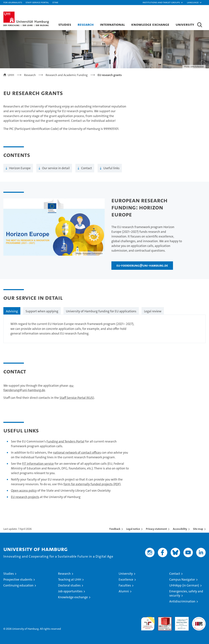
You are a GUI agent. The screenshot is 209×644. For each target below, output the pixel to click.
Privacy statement (156, 529)
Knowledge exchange (150, 24)
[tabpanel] (104, 329)
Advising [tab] (12, 311)
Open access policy (24, 491)
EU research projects (25, 497)
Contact (86, 168)
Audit (161, 619)
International (112, 24)
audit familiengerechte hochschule (148, 622)
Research (86, 24)
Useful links (111, 168)
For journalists (13, 2)
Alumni (124, 591)
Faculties (125, 585)
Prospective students (18, 579)
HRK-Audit (181, 619)
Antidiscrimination (182, 601)
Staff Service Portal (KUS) (77, 398)
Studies (65, 24)
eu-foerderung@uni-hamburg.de (142, 265)
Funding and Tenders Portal (65, 441)
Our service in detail (56, 168)
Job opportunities (70, 591)
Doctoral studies (69, 585)
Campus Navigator (182, 579)
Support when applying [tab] (42, 311)
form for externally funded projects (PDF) (92, 484)
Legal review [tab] (153, 311)
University (185, 24)
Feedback (115, 529)
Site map (198, 529)
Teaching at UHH (70, 579)
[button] (163, 3)
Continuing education (18, 585)
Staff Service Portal (37, 2)
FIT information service (38, 464)
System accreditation (199, 620)
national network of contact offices (77, 453)
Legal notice (133, 529)
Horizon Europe (20, 168)
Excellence (126, 579)
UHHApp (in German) (184, 585)
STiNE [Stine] (55, 2)
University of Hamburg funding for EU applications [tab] (101, 311)
